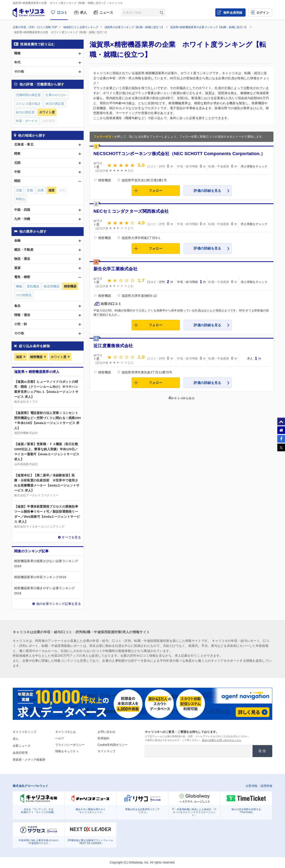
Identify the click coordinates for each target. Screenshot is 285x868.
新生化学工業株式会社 (115, 269)
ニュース (106, 12)
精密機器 (36, 357)
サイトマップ (106, 751)
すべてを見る (71, 537)
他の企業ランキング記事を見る (59, 604)
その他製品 (24, 295)
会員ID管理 (20, 753)
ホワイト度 (59, 357)
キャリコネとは (66, 732)
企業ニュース (22, 746)
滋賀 (19, 357)
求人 (84, 12)
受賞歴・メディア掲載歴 (29, 760)
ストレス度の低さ (28, 104)
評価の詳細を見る (207, 191)
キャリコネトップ (25, 732)
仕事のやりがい (56, 95)
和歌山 (21, 199)
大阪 (19, 190)
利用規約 (103, 738)
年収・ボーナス (27, 121)
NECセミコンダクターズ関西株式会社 (131, 211)
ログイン (263, 13)
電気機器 (33, 286)
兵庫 (41, 190)
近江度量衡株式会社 (113, 346)
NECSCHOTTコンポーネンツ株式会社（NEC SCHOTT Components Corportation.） (179, 154)
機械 (19, 286)
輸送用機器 (52, 286)
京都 (30, 190)
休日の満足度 (55, 104)
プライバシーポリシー (70, 745)
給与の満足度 (25, 112)
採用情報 (266, 786)
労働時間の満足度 (28, 95)
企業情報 (251, 786)
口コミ (62, 12)
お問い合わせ (106, 732)
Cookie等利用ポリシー (113, 745)
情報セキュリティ (67, 751)
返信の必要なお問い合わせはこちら (222, 740)
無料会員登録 (233, 13)
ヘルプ (60, 738)
